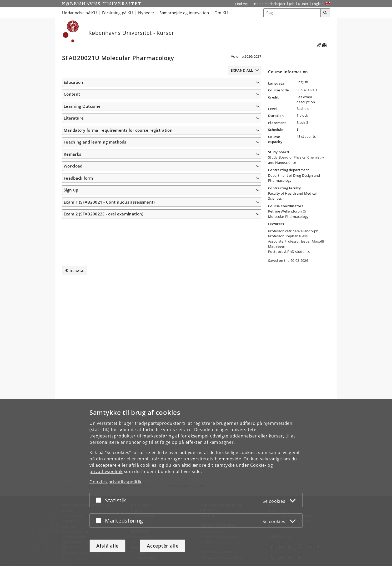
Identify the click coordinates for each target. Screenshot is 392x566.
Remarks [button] (72, 385)
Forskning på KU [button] (118, 13)
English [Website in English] (318, 4)
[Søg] (325, 13)
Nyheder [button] (146, 13)
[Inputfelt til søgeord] (292, 13)
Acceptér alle (163, 546)
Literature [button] (74, 326)
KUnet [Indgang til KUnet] (303, 4)
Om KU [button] (221, 13)
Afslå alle (107, 546)
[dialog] (196, 482)
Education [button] (74, 82)
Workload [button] (73, 397)
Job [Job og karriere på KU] (292, 4)
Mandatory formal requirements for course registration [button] (118, 361)
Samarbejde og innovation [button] (184, 13)
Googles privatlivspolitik (115, 482)
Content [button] (72, 107)
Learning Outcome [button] (82, 158)
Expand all (242, 70)
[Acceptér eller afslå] (100, 500)
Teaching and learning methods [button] (95, 373)
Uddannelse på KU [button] (79, 13)
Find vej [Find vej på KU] (241, 4)
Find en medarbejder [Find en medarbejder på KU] (269, 4)
